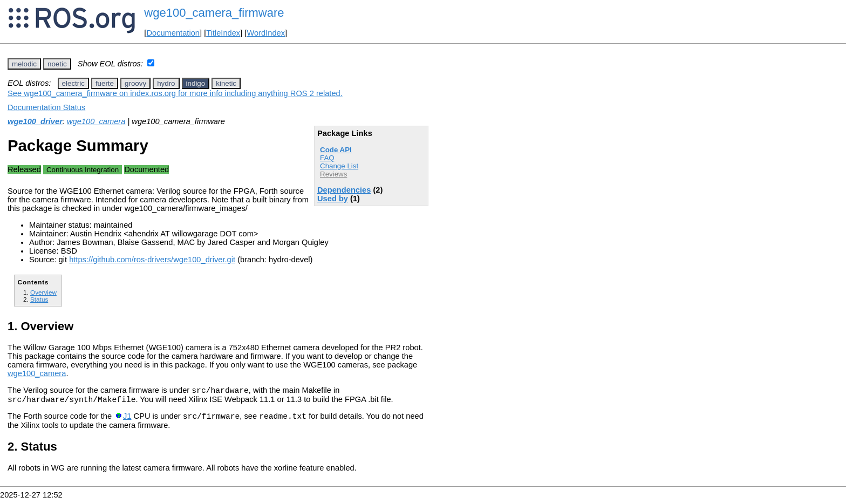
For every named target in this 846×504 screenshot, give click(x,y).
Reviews (333, 174)
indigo (196, 83)
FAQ (327, 158)
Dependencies (344, 190)
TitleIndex (223, 33)
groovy (135, 83)
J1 (127, 421)
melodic (24, 64)
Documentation (173, 33)
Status (39, 299)
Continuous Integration (83, 170)
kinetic (226, 83)
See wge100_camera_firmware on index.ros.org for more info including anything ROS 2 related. (175, 93)
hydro (166, 83)
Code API (336, 150)
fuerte (105, 83)
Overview (43, 292)
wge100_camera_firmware (214, 13)
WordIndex (266, 33)
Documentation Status (46, 107)
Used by (333, 199)
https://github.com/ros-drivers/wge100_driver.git (152, 260)
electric (73, 83)
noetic (57, 64)
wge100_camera (96, 121)
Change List (339, 166)
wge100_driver (35, 121)
